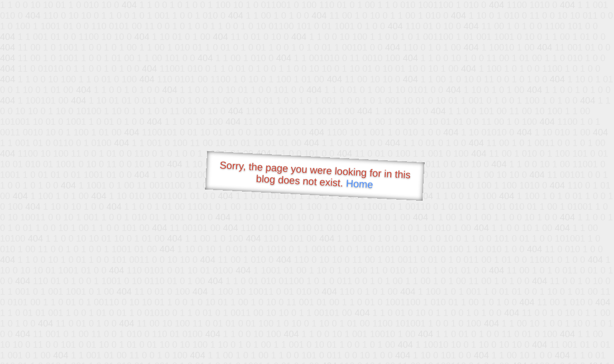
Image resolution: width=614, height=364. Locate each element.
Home (359, 184)
